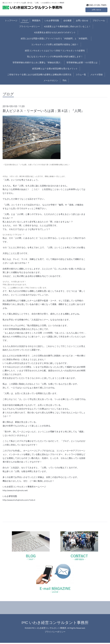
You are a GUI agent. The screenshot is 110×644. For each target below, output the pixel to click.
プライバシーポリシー (29, 28)
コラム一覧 (81, 76)
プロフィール (99, 22)
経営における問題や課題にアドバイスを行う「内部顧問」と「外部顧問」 (55, 40)
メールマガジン (51, 82)
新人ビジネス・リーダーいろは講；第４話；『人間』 (43, 112)
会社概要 (67, 22)
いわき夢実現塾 (52, 22)
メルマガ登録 (96, 76)
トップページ (11, 22)
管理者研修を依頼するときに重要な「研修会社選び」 (37, 64)
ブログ (25, 22)
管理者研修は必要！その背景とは (82, 64)
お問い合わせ (96, 10)
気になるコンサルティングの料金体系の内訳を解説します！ (55, 58)
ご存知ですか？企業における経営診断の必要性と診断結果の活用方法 (39, 76)
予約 (64, 82)
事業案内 (36, 22)
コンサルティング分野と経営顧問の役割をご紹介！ (55, 46)
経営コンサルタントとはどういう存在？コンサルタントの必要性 (55, 52)
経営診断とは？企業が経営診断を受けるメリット (55, 70)
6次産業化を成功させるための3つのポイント (55, 34)
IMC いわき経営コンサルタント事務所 (55, 624)
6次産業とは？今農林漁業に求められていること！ (67, 28)
